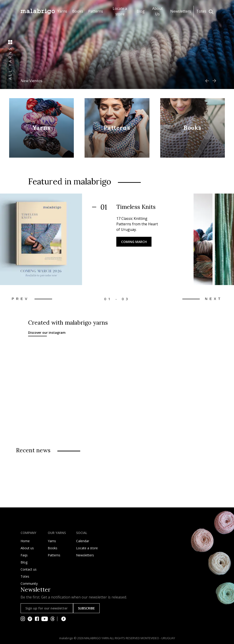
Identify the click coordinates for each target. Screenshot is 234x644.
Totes (201, 11)
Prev (20, 299)
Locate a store (120, 11)
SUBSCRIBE (86, 608)
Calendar (83, 541)
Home (25, 541)
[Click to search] (211, 12)
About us (27, 548)
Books (78, 11)
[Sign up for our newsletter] (47, 608)
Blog (141, 11)
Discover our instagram (47, 333)
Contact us (29, 569)
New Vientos (31, 81)
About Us (157, 11)
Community (29, 583)
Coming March (134, 242)
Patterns (96, 11)
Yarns (62, 11)
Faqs (24, 555)
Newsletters (181, 11)
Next (214, 299)
